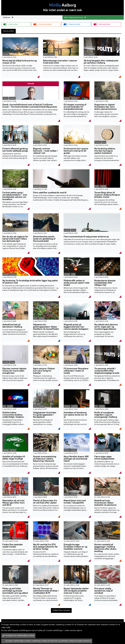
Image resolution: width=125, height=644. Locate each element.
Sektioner (8, 17)
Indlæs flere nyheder (61, 610)
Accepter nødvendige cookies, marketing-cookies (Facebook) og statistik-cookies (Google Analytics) (47, 641)
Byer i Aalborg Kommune (75, 17)
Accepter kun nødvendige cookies (18, 636)
